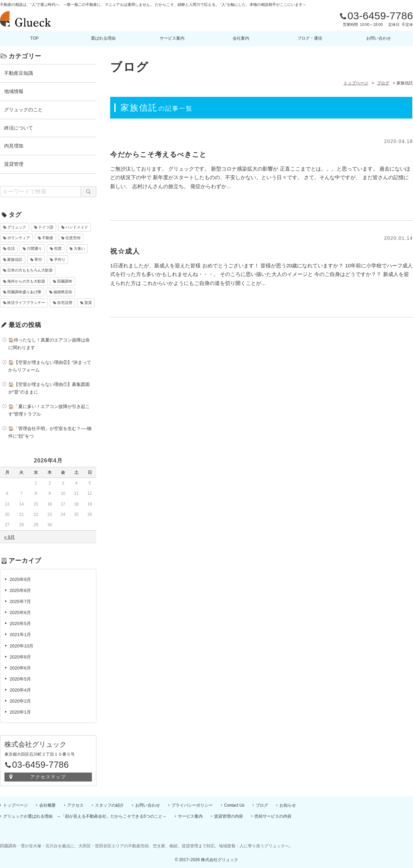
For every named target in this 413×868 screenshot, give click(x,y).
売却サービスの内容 (273, 816)
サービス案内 (172, 38)
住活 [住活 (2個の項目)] (11, 248)
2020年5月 (20, 679)
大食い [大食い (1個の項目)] (79, 248)
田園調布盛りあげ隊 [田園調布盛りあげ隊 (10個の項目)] (24, 292)
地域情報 (14, 91)
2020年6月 (20, 668)
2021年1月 (20, 635)
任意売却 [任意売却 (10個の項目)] (73, 238)
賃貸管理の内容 (229, 816)
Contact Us (234, 805)
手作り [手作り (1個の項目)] (60, 259)
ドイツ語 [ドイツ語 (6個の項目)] (46, 227)
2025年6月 (20, 612)
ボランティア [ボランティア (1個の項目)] (19, 238)
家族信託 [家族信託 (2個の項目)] (15, 259)
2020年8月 (20, 657)
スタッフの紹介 (109, 805)
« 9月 (9, 537)
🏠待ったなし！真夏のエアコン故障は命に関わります (49, 344)
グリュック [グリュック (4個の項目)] (17, 227)
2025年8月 (20, 590)
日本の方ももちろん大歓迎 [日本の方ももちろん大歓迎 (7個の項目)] (30, 270)
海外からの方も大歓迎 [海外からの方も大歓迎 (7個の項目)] (26, 281)
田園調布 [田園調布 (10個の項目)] (65, 281)
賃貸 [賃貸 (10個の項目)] (88, 303)
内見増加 (14, 146)
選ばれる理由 (103, 38)
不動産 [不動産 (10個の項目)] (48, 238)
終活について (19, 128)
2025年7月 (20, 601)
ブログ (262, 805)
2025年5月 (20, 624)
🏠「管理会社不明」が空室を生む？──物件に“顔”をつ (50, 432)
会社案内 (241, 38)
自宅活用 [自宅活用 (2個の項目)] (65, 303)
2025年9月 (20, 579)
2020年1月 (20, 712)
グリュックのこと (23, 110)
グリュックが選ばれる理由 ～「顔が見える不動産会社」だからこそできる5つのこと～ (85, 816)
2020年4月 (20, 690)
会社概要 (47, 805)
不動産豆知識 (19, 73)
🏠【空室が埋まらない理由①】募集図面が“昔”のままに (49, 388)
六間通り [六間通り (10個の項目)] (34, 248)
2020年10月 (22, 646)
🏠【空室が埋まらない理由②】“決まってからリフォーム (50, 366)
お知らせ (288, 805)
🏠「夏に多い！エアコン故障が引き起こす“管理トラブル (49, 410)
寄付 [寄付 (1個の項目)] (38, 259)
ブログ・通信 (310, 38)
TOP (34, 38)
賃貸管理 (14, 164)
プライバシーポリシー (192, 805)
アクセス (75, 805)
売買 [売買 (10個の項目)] (58, 248)
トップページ (15, 805)
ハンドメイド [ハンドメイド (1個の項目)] (77, 227)
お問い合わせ (379, 38)
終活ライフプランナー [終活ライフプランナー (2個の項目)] (26, 303)
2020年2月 (20, 701)
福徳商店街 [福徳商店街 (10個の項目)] (63, 292)
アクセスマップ (48, 777)
